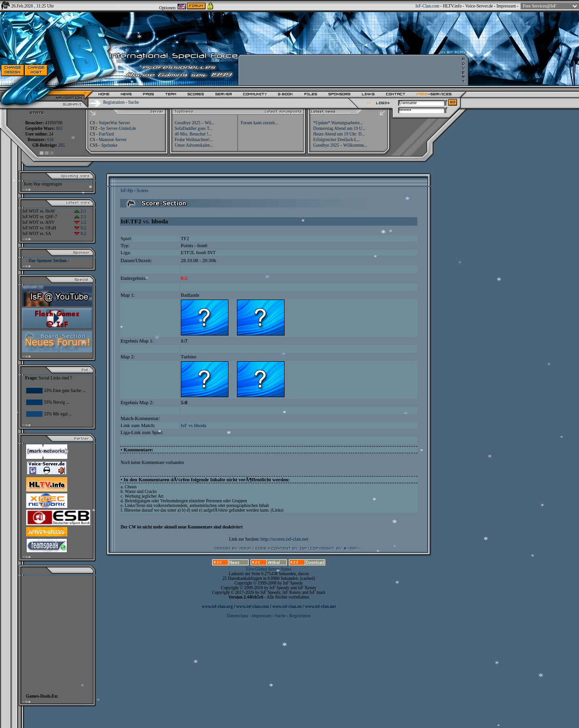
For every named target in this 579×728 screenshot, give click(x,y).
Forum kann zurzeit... (259, 123)
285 (62, 145)
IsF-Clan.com (427, 6)
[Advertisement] (54, 632)
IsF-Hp (127, 191)
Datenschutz (238, 616)
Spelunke (110, 145)
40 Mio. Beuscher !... (193, 134)
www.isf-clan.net (321, 607)
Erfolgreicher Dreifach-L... (336, 140)
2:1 (80, 211)
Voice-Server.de (479, 6)
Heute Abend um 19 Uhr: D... (339, 134)
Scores (142, 191)
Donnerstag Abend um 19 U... (339, 128)
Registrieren (300, 616)
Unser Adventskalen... (194, 145)
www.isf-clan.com (253, 607)
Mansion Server (112, 140)
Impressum (506, 6)
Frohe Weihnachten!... (194, 140)
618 (50, 140)
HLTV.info (452, 6)
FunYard (106, 134)
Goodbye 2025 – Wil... (195, 123)
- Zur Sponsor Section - (48, 261)
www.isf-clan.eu (287, 607)
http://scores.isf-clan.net (284, 539)
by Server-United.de (118, 128)
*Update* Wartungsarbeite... (338, 123)
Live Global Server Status (269, 569)
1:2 (80, 222)
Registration (114, 102)
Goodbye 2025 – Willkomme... (340, 145)
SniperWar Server (114, 123)
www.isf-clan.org (217, 607)
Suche (133, 102)
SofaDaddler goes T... (194, 128)
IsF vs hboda (193, 425)
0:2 (80, 228)
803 (59, 128)
